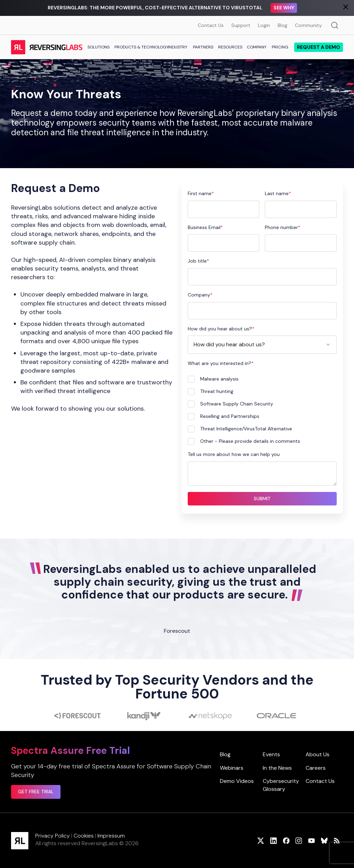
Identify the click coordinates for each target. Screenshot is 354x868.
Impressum (111, 836)
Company (199, 295)
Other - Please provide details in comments (250, 441)
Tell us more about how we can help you (234, 454)
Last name (277, 193)
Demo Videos (237, 781)
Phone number (281, 227)
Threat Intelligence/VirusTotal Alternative (246, 429)
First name (200, 193)
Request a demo (319, 47)
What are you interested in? (220, 363)
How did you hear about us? (220, 329)
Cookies (84, 836)
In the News (277, 768)
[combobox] (262, 345)
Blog (282, 25)
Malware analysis (219, 379)
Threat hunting (217, 391)
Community (308, 25)
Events (271, 754)
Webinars (232, 768)
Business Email (204, 227)
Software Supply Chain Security (237, 404)
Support (241, 25)
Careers (316, 768)
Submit (262, 499)
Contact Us (211, 25)
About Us (318, 754)
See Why (284, 8)
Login (264, 25)
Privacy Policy (53, 836)
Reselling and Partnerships (230, 416)
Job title (197, 261)
